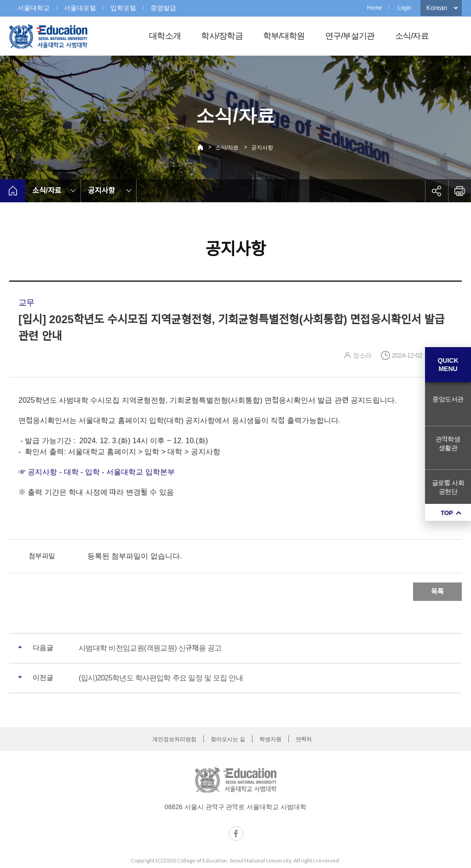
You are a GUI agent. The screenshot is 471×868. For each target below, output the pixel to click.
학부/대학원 (284, 36)
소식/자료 (412, 36)
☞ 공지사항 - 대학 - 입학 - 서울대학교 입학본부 (97, 472)
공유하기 (437, 191)
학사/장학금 (222, 36)
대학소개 (165, 36)
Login (404, 8)
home (13, 191)
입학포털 (123, 8)
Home (374, 8)
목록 (437, 591)
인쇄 (460, 191)
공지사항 (262, 148)
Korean (437, 8)
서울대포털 (80, 8)
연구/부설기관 (350, 36)
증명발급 (163, 8)
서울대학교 (34, 8)
